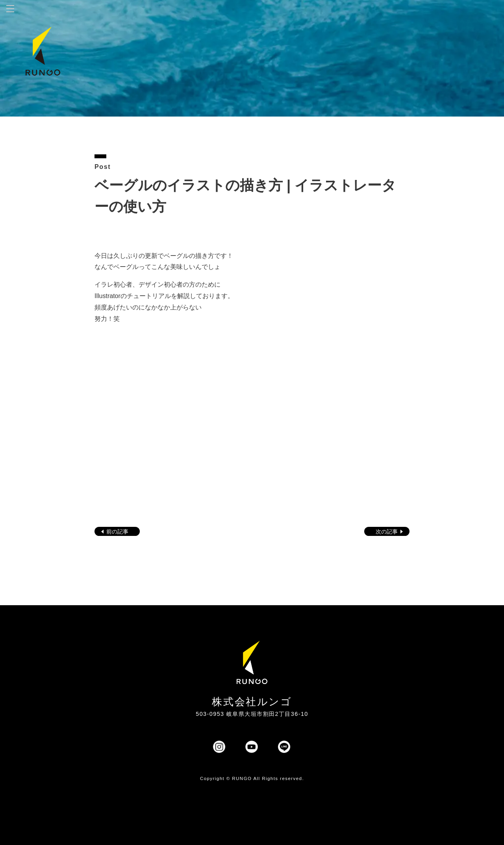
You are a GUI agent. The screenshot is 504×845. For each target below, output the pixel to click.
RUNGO (242, 778)
